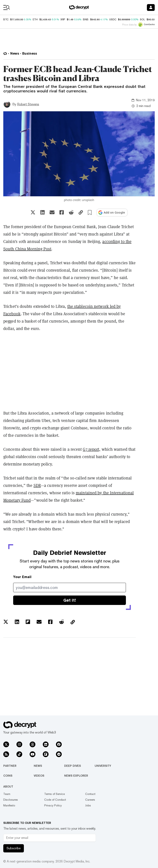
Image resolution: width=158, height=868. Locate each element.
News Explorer (76, 776)
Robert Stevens (28, 104)
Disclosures (11, 800)
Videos (39, 776)
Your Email (22, 577)
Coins (8, 776)
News (38, 766)
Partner (10, 766)
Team (7, 794)
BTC (6, 20)
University (103, 766)
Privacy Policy (53, 805)
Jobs (88, 805)
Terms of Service (55, 794)
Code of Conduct (55, 800)
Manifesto (9, 805)
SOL (142, 20)
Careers (90, 800)
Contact (90, 794)
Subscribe (14, 848)
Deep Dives (73, 766)
